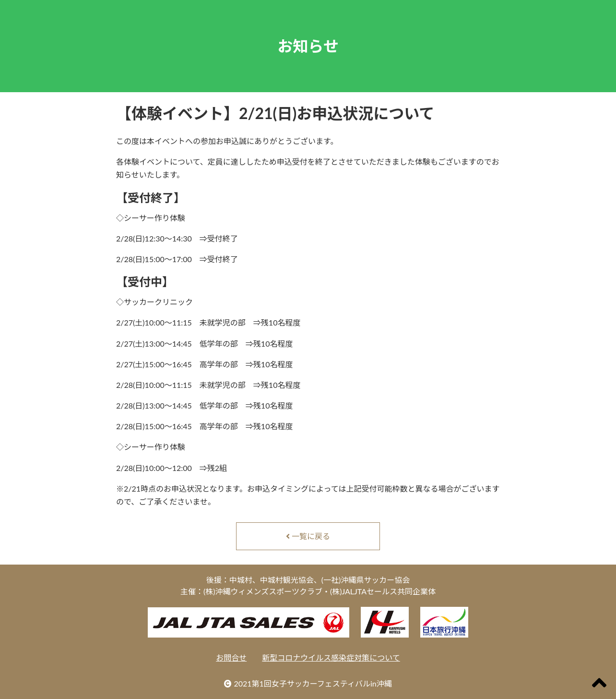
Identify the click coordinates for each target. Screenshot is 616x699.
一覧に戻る (308, 536)
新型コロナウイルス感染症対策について (331, 657)
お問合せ (231, 657)
